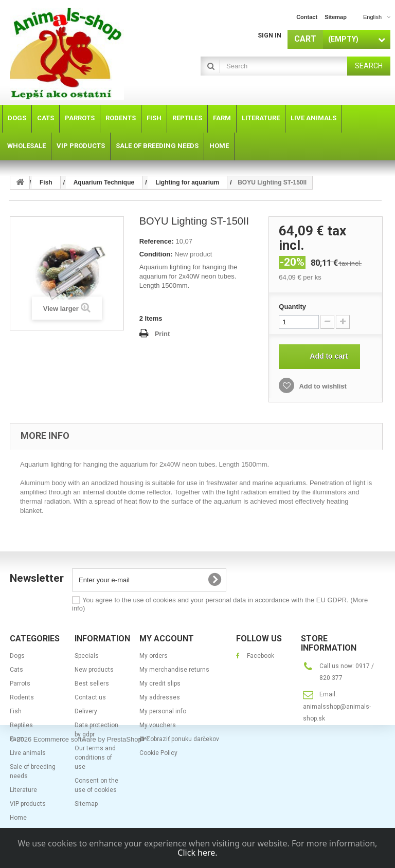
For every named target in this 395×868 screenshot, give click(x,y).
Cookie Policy (158, 753)
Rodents (22, 697)
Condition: (156, 254)
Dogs (17, 656)
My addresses (160, 697)
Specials (87, 656)
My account (167, 639)
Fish (16, 711)
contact (307, 17)
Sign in (270, 35)
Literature (23, 790)
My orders (154, 656)
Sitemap (86, 804)
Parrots (20, 684)
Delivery (86, 711)
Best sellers (92, 684)
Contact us (90, 697)
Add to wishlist (322, 386)
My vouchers (158, 725)
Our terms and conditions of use (95, 758)
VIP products (28, 804)
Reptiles (21, 725)
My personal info (163, 711)
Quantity (292, 307)
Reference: (157, 241)
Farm (17, 739)
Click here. (197, 853)
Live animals (28, 753)
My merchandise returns (174, 670)
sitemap (336, 17)
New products (94, 670)
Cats (16, 670)
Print (163, 334)
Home (18, 818)
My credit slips (160, 684)
